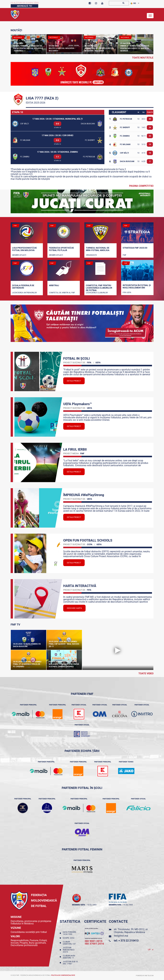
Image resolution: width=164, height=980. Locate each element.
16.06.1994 (128, 905)
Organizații (91, 255)
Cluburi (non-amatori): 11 (69, 957)
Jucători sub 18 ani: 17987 (70, 963)
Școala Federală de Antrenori (23, 287)
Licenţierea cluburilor (97, 293)
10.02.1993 (92, 905)
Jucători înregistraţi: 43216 (69, 950)
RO (133, 3)
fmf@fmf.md (121, 936)
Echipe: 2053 (69, 938)
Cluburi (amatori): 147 (70, 943)
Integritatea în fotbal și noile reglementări (137, 286)
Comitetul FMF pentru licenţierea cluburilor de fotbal (99, 288)
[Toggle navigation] (150, 16)
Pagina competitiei (141, 186)
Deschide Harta (74, 608)
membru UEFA (79, 905)
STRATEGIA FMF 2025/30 (135, 248)
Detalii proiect (74, 381)
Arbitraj (54, 285)
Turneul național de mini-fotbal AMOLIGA (98, 249)
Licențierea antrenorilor (24, 293)
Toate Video (146, 673)
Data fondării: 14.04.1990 (70, 933)
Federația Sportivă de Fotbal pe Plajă (61, 249)
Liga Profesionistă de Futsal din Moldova (24, 249)
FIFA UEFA (127, 293)
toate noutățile (143, 58)
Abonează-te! (24, 6)
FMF (124, 255)
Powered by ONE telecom (145, 976)
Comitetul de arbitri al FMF (62, 293)
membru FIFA (115, 905)
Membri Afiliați (19, 255)
